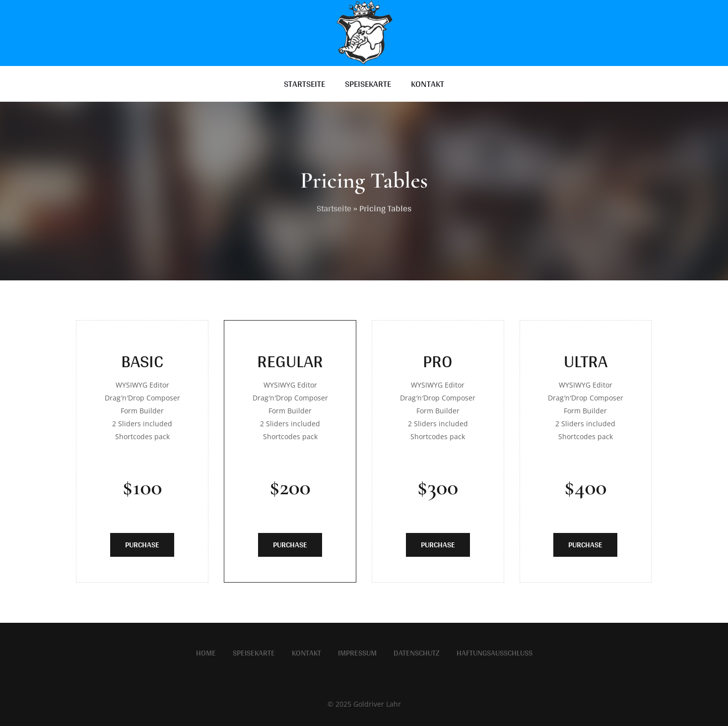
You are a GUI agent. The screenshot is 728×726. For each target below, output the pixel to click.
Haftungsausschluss (495, 653)
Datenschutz (417, 653)
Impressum (357, 653)
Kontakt (306, 653)
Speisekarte (254, 653)
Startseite (334, 208)
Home (206, 653)
